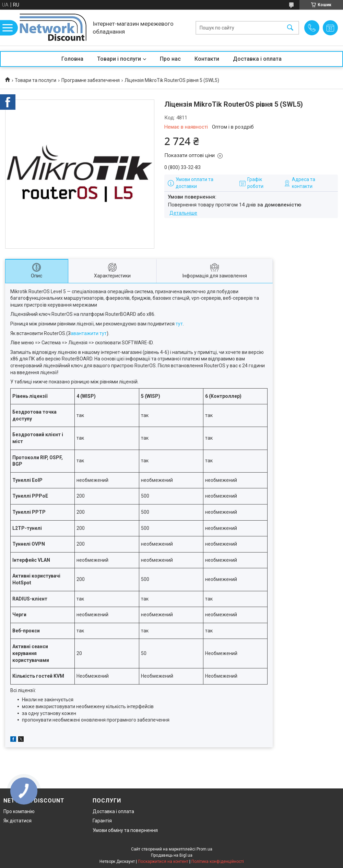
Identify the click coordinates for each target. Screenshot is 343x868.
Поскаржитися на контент (163, 861)
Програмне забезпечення (91, 80)
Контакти (207, 59)
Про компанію (19, 811)
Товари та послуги (36, 80)
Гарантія (102, 821)
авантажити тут (89, 333)
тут (179, 324)
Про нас (170, 59)
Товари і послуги (119, 59)
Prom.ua (204, 849)
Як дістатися (17, 821)
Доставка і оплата (257, 59)
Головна (72, 59)
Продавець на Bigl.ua (172, 855)
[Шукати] (290, 28)
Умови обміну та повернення (125, 830)
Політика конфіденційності (218, 861)
